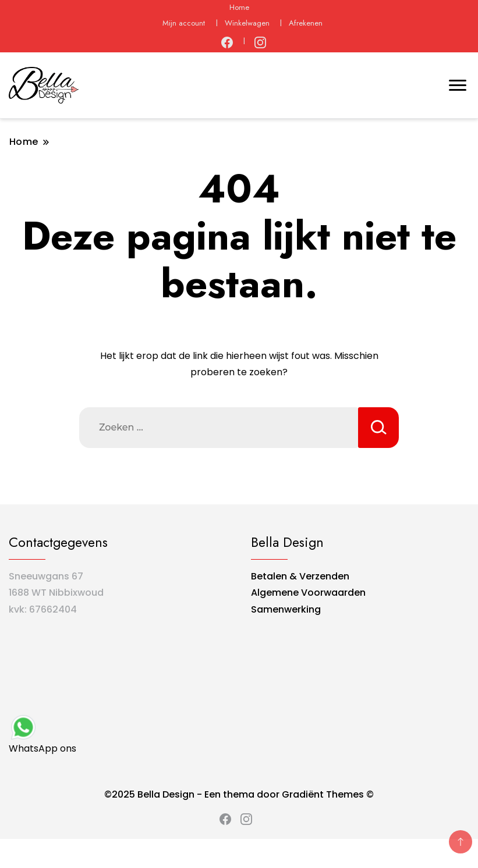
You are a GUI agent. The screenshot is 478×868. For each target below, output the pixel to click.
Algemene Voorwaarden (308, 593)
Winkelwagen (247, 23)
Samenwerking (286, 609)
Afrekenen (306, 23)
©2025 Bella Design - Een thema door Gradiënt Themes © (239, 794)
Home (239, 7)
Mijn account (184, 23)
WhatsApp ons (43, 734)
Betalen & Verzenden (300, 576)
